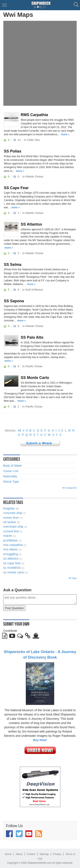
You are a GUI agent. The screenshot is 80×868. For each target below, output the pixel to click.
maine (8, 536)
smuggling (10, 554)
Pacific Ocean (34, 366)
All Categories (70, 488)
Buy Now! (40, 740)
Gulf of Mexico (34, 290)
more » (65, 134)
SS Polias (13, 151)
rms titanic (10, 549)
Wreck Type (11, 482)
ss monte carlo (14, 572)
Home (8, 854)
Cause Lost (11, 471)
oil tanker (10, 522)
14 (19, 140)
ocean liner (11, 517)
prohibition (11, 540)
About (19, 854)
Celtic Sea (33, 140)
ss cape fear (12, 563)
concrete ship (13, 513)
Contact (31, 854)
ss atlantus (11, 558)
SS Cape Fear (16, 188)
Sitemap (44, 854)
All (19, 430)
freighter (9, 508)
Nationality (10, 476)
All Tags (73, 578)
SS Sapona (14, 301)
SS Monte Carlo (35, 378)
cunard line (11, 531)
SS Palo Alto (32, 337)
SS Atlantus (31, 224)
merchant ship (13, 526)
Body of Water (13, 466)
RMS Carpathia (34, 115)
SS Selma (13, 265)
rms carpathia (13, 545)
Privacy (57, 854)
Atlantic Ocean (34, 176)
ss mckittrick (12, 568)
